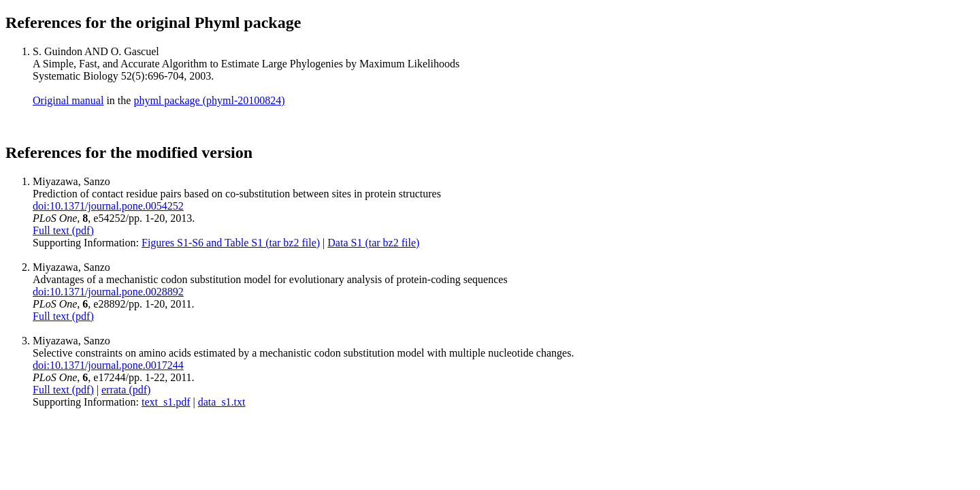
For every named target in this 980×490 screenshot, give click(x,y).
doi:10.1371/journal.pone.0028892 (108, 292)
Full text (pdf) (63, 230)
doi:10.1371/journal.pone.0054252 (108, 206)
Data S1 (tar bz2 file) (373, 243)
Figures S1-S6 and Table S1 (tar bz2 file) (231, 243)
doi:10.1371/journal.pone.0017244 (108, 365)
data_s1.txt (222, 402)
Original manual (68, 100)
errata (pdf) (126, 390)
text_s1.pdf (166, 402)
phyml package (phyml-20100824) (209, 100)
